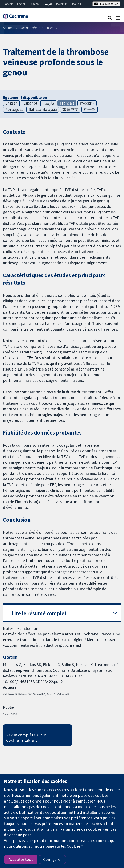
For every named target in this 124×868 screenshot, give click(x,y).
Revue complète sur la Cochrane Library (26, 738)
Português (14, 109)
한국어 (90, 109)
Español (35, 4)
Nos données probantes (37, 28)
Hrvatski (76, 4)
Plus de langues (106, 4)
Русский (62, 4)
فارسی (48, 4)
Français (8, 4)
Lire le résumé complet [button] (39, 613)
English (21, 4)
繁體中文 (70, 109)
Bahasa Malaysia (43, 109)
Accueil (8, 28)
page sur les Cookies (63, 846)
